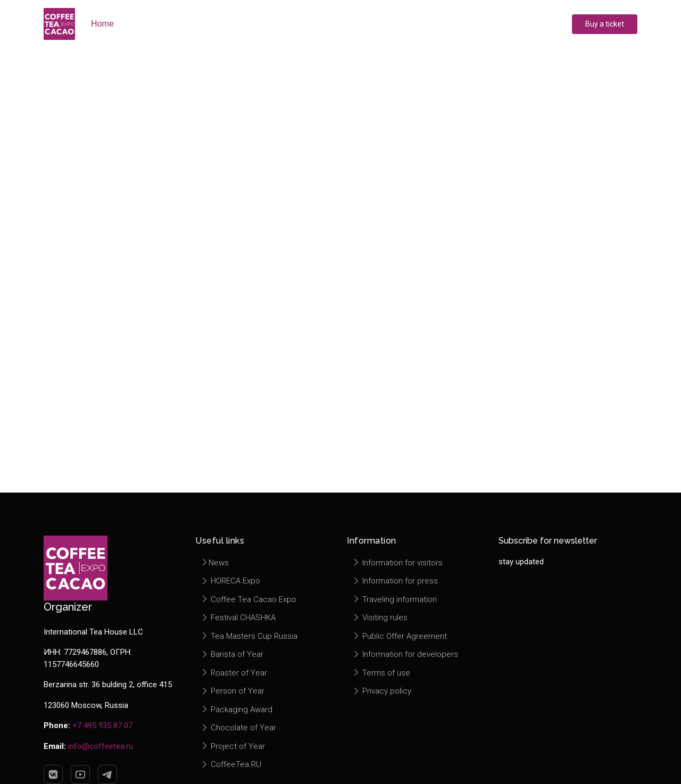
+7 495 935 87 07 (102, 725)
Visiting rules (380, 618)
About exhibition (165, 24)
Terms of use (381, 673)
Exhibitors (239, 24)
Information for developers (405, 654)
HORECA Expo (230, 581)
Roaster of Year (234, 673)
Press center (364, 24)
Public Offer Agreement (400, 636)
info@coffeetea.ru (101, 746)
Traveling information (395, 599)
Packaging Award (236, 710)
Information (434, 24)
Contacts (497, 24)
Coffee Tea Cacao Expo (248, 599)
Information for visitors (397, 563)
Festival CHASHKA (238, 618)
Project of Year (233, 746)
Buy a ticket (605, 24)
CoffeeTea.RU (231, 764)
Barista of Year (232, 654)
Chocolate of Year (238, 728)
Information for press (395, 581)
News (215, 563)
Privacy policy (382, 691)
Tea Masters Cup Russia (249, 636)
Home (102, 24)
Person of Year (232, 691)
